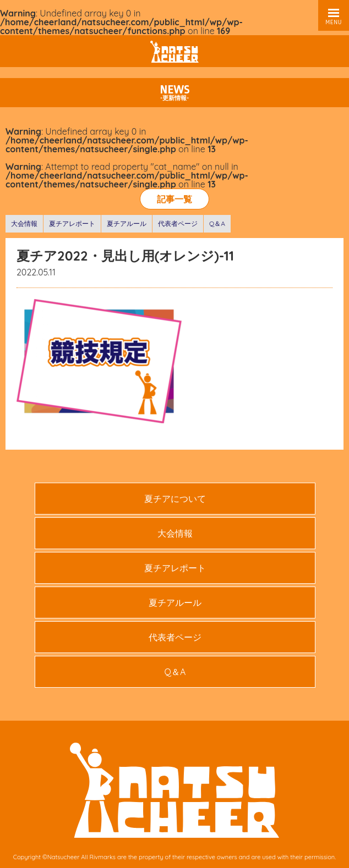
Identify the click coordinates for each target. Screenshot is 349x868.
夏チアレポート (72, 223)
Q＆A (217, 223)
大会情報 (24, 223)
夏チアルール (127, 223)
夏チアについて (175, 499)
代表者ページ (178, 223)
